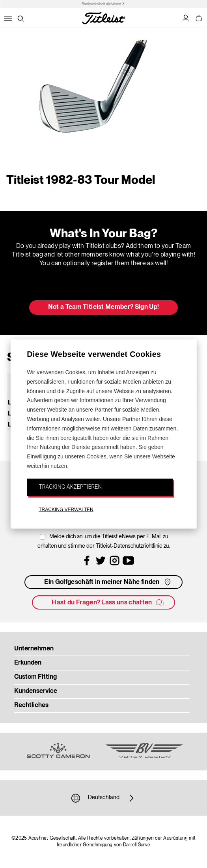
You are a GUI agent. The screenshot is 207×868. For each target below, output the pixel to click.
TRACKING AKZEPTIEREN (70, 486)
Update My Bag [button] (103, 287)
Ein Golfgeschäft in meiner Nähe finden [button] (108, 582)
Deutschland (104, 798)
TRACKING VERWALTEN (66, 509)
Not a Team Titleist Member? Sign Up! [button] (104, 307)
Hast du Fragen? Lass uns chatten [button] (108, 602)
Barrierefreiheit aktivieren (101, 4)
